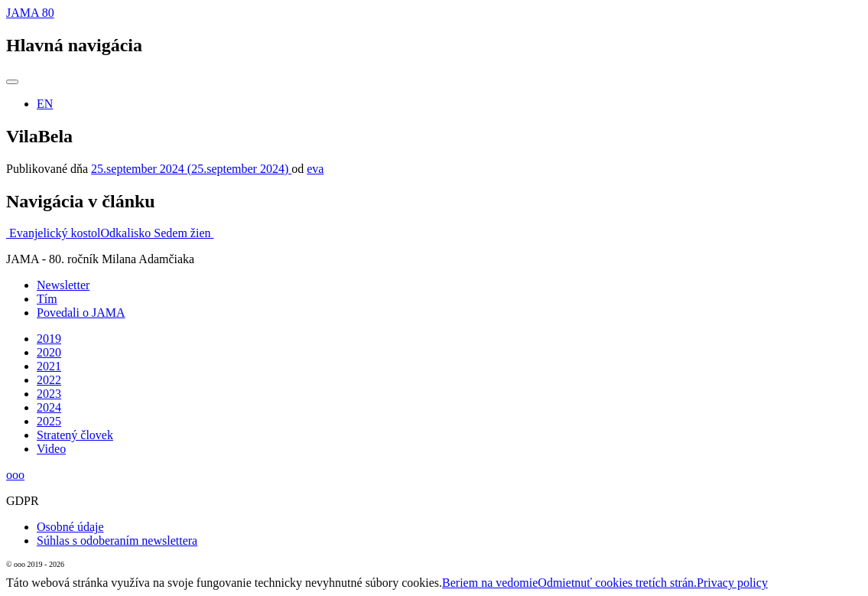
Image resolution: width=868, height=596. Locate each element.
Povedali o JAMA (81, 313)
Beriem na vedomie (490, 583)
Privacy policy (732, 583)
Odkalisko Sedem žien (158, 233)
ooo (15, 475)
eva (315, 169)
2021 (49, 366)
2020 (49, 352)
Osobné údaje (70, 527)
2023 (49, 394)
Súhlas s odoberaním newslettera (117, 541)
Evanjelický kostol (54, 233)
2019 (49, 339)
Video (51, 449)
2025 (49, 421)
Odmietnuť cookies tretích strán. (617, 583)
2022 (49, 380)
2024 (49, 407)
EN (45, 104)
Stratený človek (75, 435)
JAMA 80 (30, 13)
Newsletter (63, 285)
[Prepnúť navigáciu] (12, 82)
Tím (47, 299)
